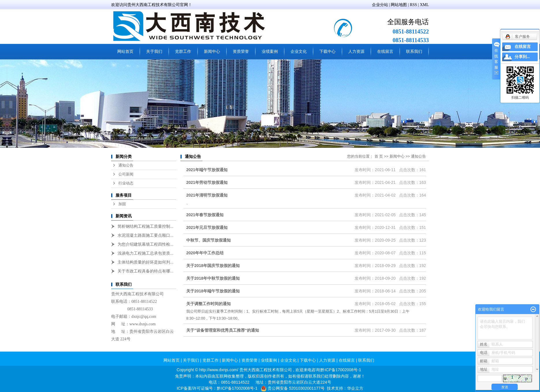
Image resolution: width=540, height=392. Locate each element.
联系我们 (414, 52)
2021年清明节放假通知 (207, 195)
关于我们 (154, 52)
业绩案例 (270, 52)
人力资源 (356, 52)
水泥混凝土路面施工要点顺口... (146, 235)
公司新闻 (126, 174)
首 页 (379, 156)
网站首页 (125, 52)
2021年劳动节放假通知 (207, 182)
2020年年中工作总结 (205, 253)
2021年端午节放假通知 (207, 170)
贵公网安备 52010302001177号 (296, 388)
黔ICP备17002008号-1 (341, 370)
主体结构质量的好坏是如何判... (146, 262)
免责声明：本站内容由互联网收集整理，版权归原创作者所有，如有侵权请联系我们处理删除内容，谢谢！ (270, 376)
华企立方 (355, 388)
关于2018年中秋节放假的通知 (213, 278)
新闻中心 (212, 52)
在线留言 (385, 52)
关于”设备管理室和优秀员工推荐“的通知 (223, 330)
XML (424, 5)
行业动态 (126, 183)
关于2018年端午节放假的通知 (213, 291)
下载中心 (327, 52)
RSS (413, 5)
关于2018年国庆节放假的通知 (213, 266)
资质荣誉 (241, 52)
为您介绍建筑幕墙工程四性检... (146, 244)
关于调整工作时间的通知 (208, 304)
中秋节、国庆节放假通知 (208, 240)
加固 (122, 204)
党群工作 (183, 52)
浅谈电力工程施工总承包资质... (146, 253)
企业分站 (380, 5)
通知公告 (126, 165)
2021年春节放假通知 (205, 215)
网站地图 (399, 5)
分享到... (522, 57)
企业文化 (299, 52)
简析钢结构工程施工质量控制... (146, 226)
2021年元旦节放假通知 (207, 227)
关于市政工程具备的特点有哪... (146, 271)
